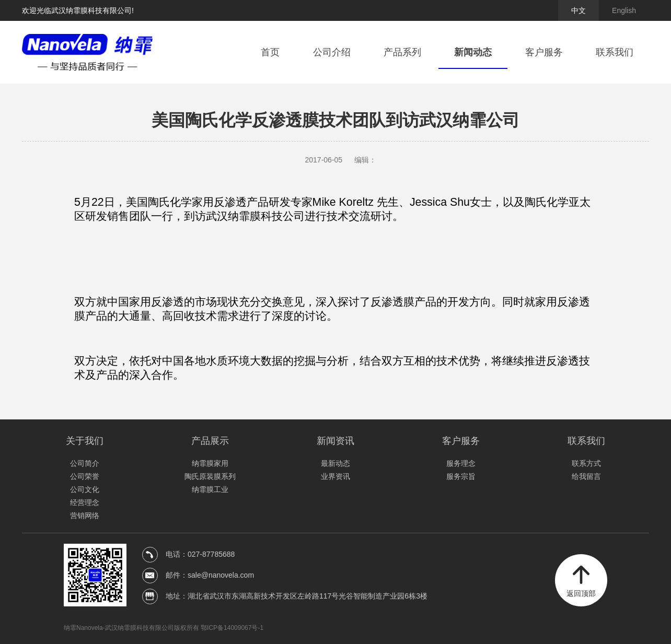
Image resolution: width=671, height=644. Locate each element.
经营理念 (85, 502)
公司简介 (85, 463)
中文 (579, 10)
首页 (270, 52)
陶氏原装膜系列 (210, 476)
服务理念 (461, 463)
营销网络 (85, 516)
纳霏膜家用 (210, 463)
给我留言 (586, 476)
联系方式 (586, 463)
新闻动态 (473, 52)
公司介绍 (332, 52)
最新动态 (335, 463)
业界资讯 (335, 476)
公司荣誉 (85, 476)
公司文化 (85, 489)
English (624, 10)
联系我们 (615, 52)
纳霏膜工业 (210, 489)
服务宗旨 (461, 476)
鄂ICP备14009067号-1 (232, 628)
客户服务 (544, 52)
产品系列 (402, 52)
